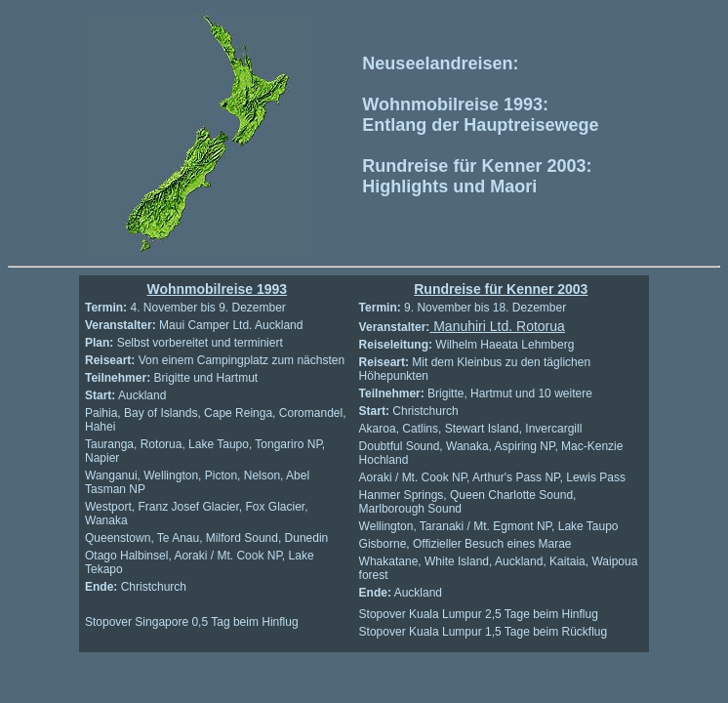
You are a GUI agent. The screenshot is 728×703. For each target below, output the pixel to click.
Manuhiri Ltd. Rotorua (497, 326)
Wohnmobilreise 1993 (217, 289)
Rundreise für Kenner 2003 (501, 289)
